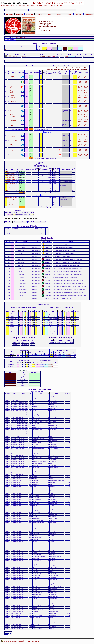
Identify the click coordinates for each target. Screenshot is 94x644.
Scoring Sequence (20, 211)
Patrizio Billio (10, 205)
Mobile (33, 6)
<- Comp (31, 10)
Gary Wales (13, 120)
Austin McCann (12, 145)
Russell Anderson (11, 176)
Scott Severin (14, 106)
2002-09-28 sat (80, 145)
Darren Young (11, 199)
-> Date (54, 10)
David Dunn (13, 155)
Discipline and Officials (27, 226)
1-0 (54, 56)
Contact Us (13, 641)
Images (13, 6)
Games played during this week (38, 389)
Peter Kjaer (10, 172)
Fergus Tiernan (11, 187)
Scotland (46, 6)
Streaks (59, 14)
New (57, 6)
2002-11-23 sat (86, 136)
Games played (89, 14)
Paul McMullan (13, 116)
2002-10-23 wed (80, 155)
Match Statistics (23, 370)
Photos (19, 6)
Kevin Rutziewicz (11, 174)
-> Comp (42, 10)
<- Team (7, 10)
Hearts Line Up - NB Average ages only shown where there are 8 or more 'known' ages (47, 66)
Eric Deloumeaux (11, 183)
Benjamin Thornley (12, 197)
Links (61, 6)
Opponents (19, 14)
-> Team (66, 10)
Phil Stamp (13, 101)
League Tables (43, 304)
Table (49, 14)
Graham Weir (14, 140)
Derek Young (10, 181)
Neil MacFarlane (13, 136)
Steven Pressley (12, 96)
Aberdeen (24, 56)
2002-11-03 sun (80, 101)
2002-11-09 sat (80, 77)
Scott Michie (10, 201)
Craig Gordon (14, 150)
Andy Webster (12, 92)
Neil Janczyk (14, 111)
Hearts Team (10, 14)
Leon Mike (10, 191)
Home (3, 6)
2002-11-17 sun (86, 77)
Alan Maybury (14, 82)
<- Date (18, 10)
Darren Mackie (11, 189)
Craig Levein (8, 48)
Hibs (52, 6)
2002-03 (15, 56)
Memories (26, 6)
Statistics (39, 6)
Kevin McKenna (13, 87)
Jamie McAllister (11, 179)
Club (8, 6)
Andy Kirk (13, 125)
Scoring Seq (29, 14)
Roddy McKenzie (13, 77)
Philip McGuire (11, 177)
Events (69, 14)
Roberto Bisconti (11, 185)
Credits (20, 641)
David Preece (10, 203)
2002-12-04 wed (86, 155)
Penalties (40, 14)
